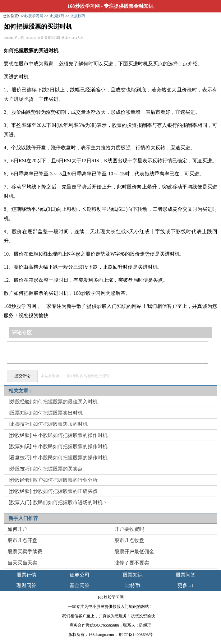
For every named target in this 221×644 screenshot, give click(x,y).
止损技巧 (57, 16)
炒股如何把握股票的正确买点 (65, 491)
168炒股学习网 (84, 6)
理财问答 (26, 585)
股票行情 (26, 575)
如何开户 (17, 529)
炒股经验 (20, 402)
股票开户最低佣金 (134, 551)
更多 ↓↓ (186, 585)
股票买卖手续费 (25, 551)
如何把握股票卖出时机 (58, 413)
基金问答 (80, 585)
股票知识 (20, 413)
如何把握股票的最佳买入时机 (65, 402)
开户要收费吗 (129, 529)
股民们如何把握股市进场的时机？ (70, 502)
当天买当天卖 (22, 563)
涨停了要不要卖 (132, 563)
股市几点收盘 (129, 540)
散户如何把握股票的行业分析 (65, 480)
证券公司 (80, 575)
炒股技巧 (20, 469)
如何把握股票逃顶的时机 (60, 424)
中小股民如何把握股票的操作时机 (70, 435)
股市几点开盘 (22, 540)
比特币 (133, 585)
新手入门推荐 (23, 518)
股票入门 (20, 502)
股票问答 (186, 575)
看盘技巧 (20, 458)
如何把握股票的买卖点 (58, 469)
